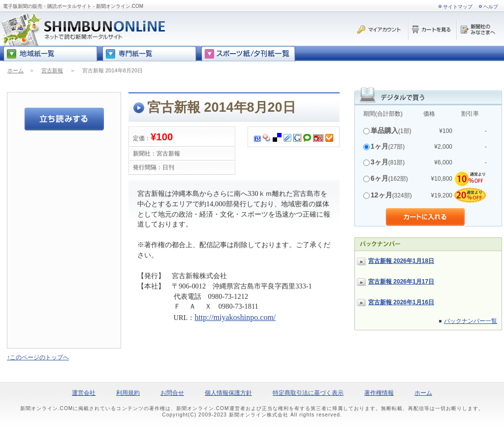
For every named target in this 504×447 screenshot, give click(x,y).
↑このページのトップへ (38, 357)
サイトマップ (458, 7)
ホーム (16, 70)
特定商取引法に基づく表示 (308, 393)
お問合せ (172, 393)
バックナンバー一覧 (471, 321)
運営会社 (84, 393)
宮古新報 (52, 70)
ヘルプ (491, 7)
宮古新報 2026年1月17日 (401, 282)
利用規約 (128, 393)
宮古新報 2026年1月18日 (401, 261)
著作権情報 (379, 393)
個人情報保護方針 (228, 393)
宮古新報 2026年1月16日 (401, 302)
